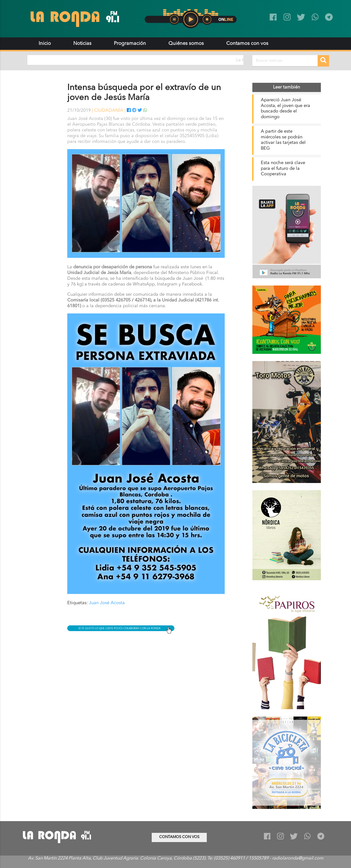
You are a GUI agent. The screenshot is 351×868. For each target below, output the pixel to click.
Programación (130, 44)
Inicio (45, 44)
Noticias (82, 44)
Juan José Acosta (107, 603)
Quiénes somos (186, 44)
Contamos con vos (247, 44)
